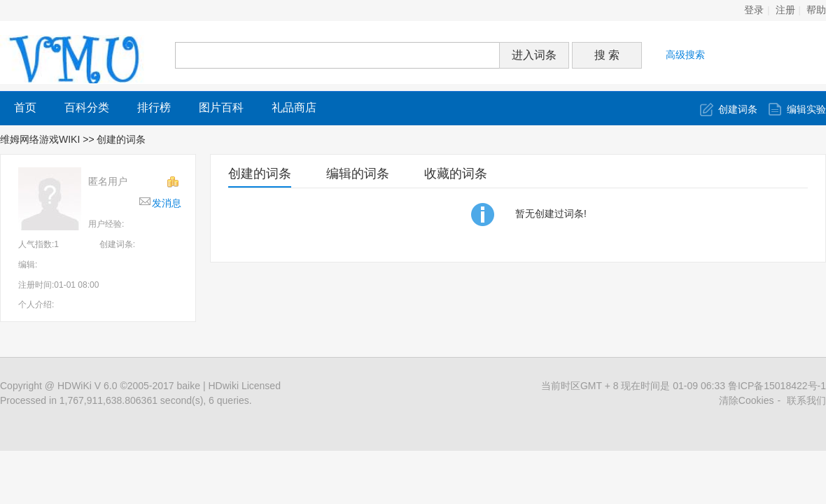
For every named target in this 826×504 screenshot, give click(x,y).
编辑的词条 (358, 174)
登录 (754, 10)
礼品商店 (294, 107)
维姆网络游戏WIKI (40, 139)
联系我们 (806, 400)
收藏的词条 (456, 174)
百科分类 (87, 107)
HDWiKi (75, 386)
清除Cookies (747, 400)
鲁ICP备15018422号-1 (777, 386)
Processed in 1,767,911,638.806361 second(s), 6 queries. (126, 400)
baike (189, 386)
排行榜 (154, 107)
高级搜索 (685, 55)
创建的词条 (260, 174)
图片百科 (221, 107)
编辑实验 (806, 109)
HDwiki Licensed (244, 386)
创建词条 (738, 109)
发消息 (167, 203)
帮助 (816, 10)
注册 (785, 10)
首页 (25, 107)
